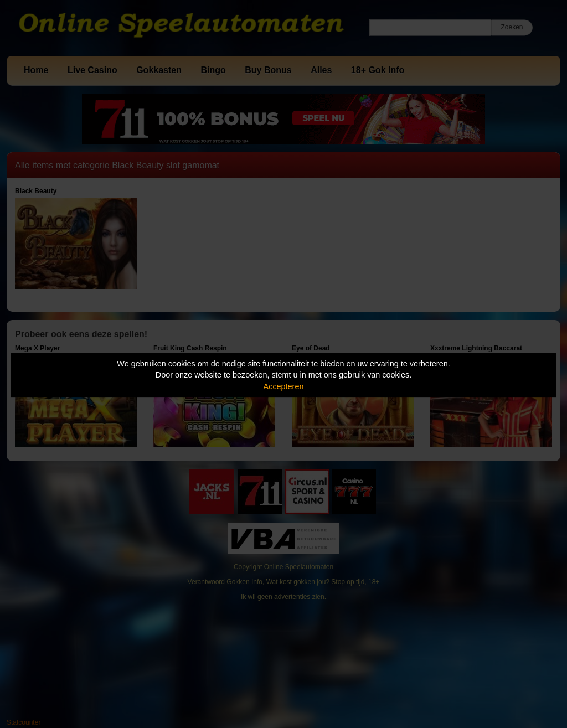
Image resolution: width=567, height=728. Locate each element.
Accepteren (284, 386)
